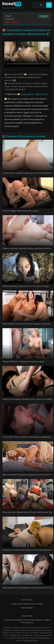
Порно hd (9, 19)
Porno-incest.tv (27, 600)
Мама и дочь (42, 94)
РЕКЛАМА (43, 16)
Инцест (8, 16)
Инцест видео (27, 94)
